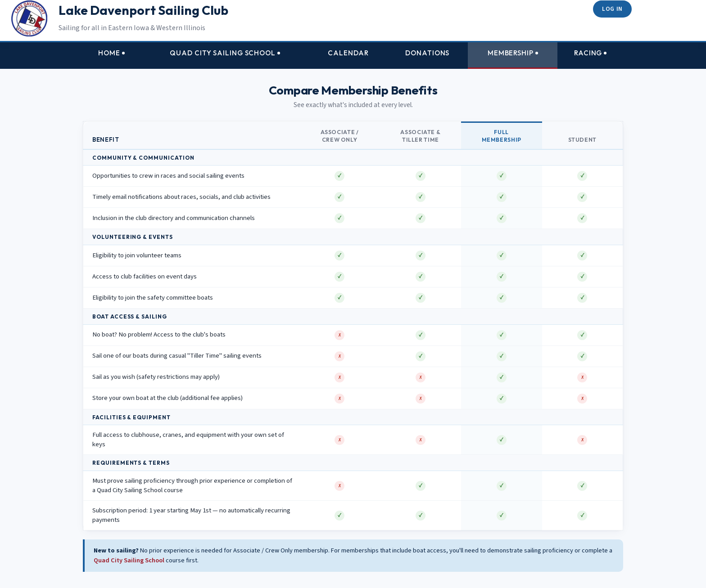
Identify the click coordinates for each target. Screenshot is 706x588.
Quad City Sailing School (129, 560)
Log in (612, 9)
